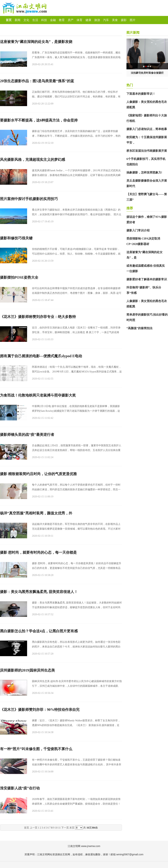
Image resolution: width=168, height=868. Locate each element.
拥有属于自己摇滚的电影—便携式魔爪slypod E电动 (41, 356)
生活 (35, 20)
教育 (62, 20)
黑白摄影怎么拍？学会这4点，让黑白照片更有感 (39, 631)
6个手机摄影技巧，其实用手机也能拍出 (146, 162)
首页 (9, 20)
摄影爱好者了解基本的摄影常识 (147, 279)
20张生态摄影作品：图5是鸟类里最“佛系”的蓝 (37, 81)
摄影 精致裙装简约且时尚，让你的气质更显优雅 (38, 474)
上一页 (34, 828)
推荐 (130, 208)
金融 (53, 20)
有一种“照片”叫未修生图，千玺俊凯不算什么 (36, 749)
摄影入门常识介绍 (138, 230)
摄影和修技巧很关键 (16, 238)
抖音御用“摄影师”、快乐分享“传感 (144, 290)
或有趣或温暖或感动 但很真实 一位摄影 (146, 268)
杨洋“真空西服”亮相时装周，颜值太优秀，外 (36, 513)
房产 (71, 20)
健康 (88, 20)
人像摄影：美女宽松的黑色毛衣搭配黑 (147, 105)
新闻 (18, 20)
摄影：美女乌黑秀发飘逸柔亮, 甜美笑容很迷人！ (39, 592)
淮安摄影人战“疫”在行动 (20, 788)
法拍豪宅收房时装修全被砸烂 (147, 73)
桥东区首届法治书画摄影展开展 (147, 151)
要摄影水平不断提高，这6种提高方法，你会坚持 (39, 120)
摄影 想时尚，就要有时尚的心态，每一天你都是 (38, 552)
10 (56, 828)
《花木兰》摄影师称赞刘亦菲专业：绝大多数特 (38, 317)
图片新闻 (133, 33)
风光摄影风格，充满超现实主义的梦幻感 (33, 160)
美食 (115, 20)
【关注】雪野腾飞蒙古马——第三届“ (147, 197)
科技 (44, 20)
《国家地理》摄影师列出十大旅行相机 (147, 118)
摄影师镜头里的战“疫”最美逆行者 (27, 435)
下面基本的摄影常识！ (141, 94)
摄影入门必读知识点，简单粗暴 (147, 129)
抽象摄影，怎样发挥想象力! (144, 172)
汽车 (106, 20)
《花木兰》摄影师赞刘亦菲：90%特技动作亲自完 (40, 710)
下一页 (65, 828)
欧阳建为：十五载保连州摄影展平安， (147, 140)
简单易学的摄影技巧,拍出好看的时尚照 (147, 317)
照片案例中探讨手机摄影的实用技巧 (29, 199)
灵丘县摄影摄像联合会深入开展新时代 (147, 183)
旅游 (97, 20)
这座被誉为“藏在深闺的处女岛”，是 (145, 255)
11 (59, 828)
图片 (133, 20)
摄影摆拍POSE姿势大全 (19, 277)
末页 (72, 828)
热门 (130, 85)
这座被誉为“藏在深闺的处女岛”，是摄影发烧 (36, 42)
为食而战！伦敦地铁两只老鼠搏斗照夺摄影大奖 (38, 395)
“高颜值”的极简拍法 (139, 328)
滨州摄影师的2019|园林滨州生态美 (27, 670)
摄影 (124, 20)
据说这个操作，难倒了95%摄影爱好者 (147, 220)
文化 (26, 20)
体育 (79, 20)
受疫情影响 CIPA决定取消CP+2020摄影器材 (143, 241)
